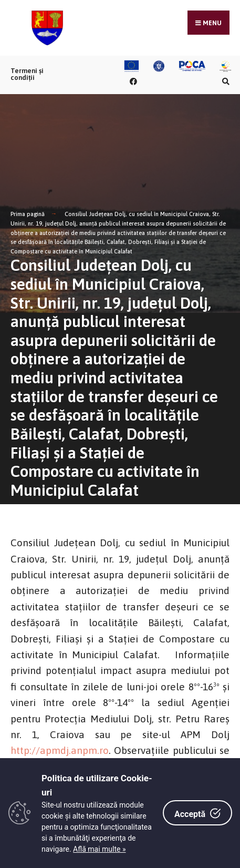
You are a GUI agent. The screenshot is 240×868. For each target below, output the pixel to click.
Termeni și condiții (27, 74)
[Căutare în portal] (224, 81)
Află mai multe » (99, 849)
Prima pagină (28, 214)
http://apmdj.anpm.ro (60, 750)
